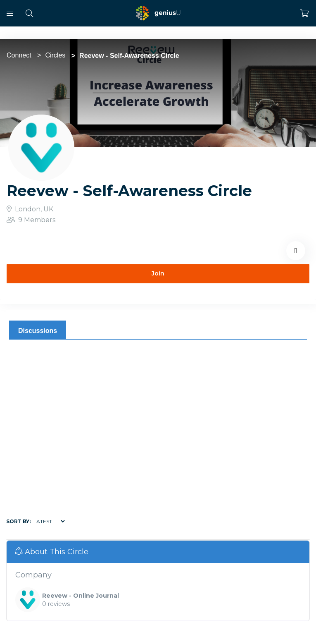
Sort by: (18, 521)
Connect (19, 55)
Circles (55, 55)
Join (158, 273)
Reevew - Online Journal (81, 596)
